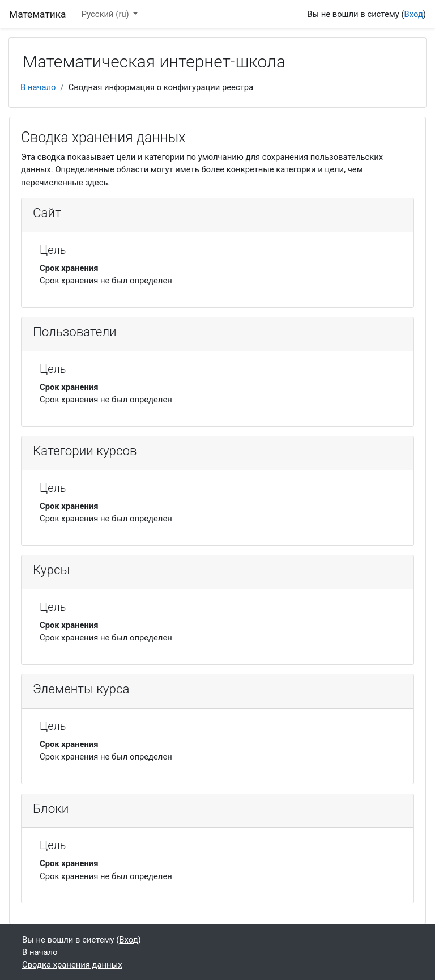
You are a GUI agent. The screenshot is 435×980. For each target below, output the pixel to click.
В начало (38, 87)
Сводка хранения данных (72, 965)
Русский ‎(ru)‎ (106, 14)
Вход (414, 14)
